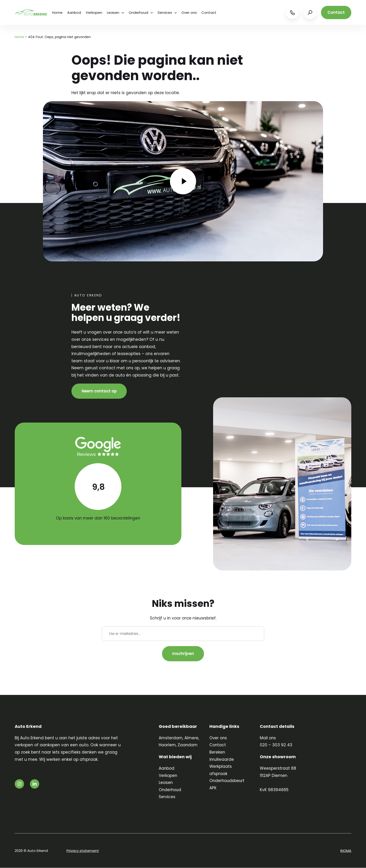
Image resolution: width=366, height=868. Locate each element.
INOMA (346, 851)
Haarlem (167, 745)
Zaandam (188, 745)
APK (213, 788)
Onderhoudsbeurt (227, 781)
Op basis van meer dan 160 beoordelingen (98, 518)
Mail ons (268, 738)
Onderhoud (141, 12)
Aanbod (74, 12)
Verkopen (94, 12)
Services (167, 12)
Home (57, 12)
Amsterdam (171, 738)
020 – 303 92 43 (276, 745)
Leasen (115, 12)
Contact (209, 12)
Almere (192, 738)
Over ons (189, 12)
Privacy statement (83, 851)
